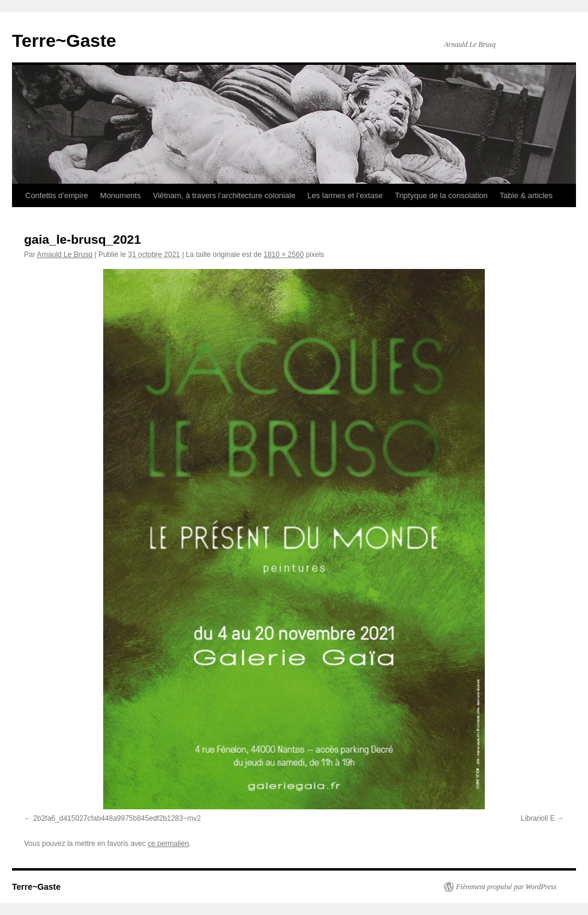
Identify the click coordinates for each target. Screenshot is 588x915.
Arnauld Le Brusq (64, 255)
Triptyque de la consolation (441, 195)
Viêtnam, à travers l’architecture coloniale (224, 195)
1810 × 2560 (283, 255)
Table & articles (526, 195)
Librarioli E (538, 818)
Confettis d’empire (57, 195)
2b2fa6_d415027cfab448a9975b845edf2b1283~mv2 (117, 818)
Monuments (121, 195)
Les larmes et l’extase (345, 195)
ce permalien (168, 844)
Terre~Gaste (64, 41)
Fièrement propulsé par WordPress (506, 887)
